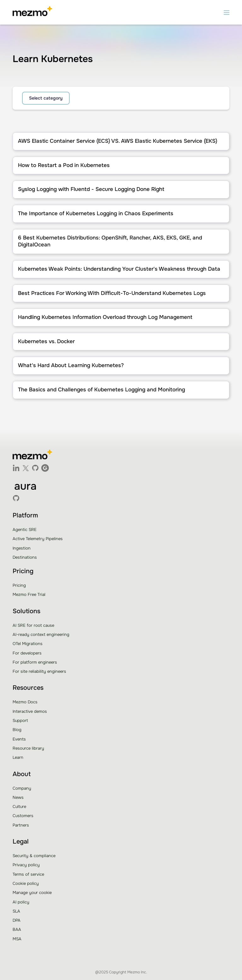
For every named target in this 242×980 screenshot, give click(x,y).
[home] (32, 12)
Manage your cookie (32, 893)
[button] (227, 12)
